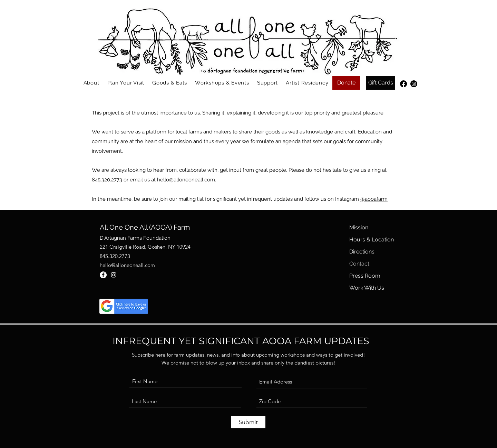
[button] (91, 83)
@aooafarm (374, 199)
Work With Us (367, 288)
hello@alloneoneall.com (186, 180)
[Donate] (346, 83)
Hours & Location (372, 240)
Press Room (365, 276)
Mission (359, 227)
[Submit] (248, 422)
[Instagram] (414, 84)
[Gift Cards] (381, 83)
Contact (359, 264)
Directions (362, 252)
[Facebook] (403, 84)
